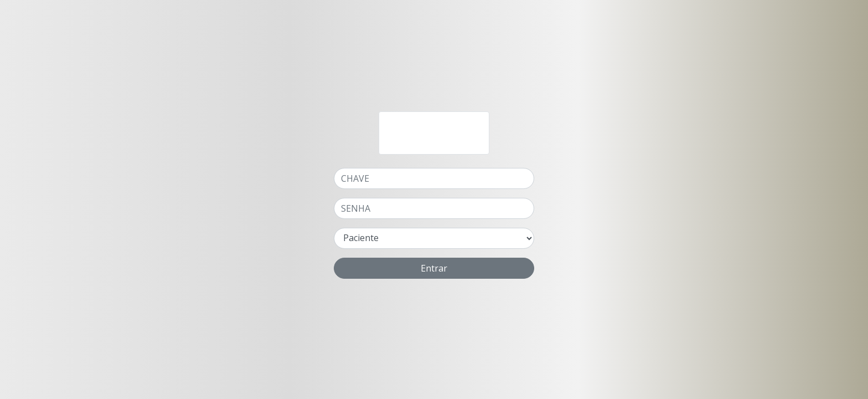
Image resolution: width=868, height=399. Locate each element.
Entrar (434, 268)
